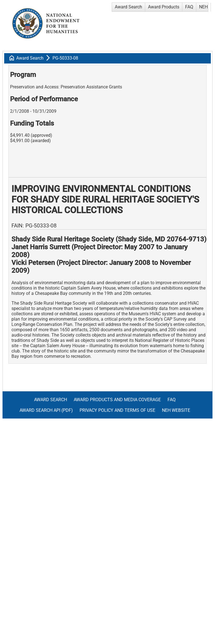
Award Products (164, 7)
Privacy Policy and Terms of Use (117, 410)
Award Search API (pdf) (46, 410)
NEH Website (176, 410)
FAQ (189, 7)
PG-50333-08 (65, 58)
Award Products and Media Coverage (117, 400)
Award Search (128, 7)
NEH (203, 7)
